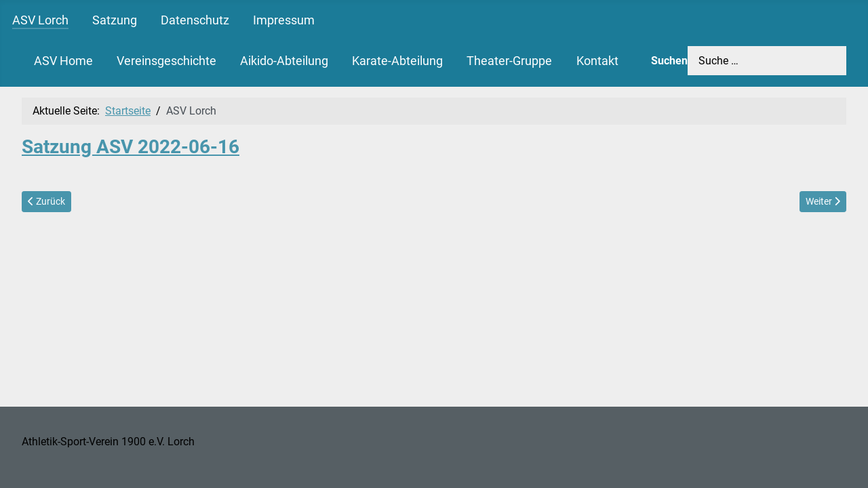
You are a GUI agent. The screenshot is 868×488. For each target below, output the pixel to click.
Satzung (115, 20)
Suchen (669, 61)
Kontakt (597, 61)
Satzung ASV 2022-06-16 (131, 147)
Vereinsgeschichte (166, 61)
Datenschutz (195, 20)
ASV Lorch (40, 20)
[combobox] (767, 61)
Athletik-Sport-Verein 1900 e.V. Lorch (108, 442)
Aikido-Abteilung (284, 61)
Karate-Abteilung (397, 61)
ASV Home (63, 61)
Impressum (284, 20)
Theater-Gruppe (509, 61)
